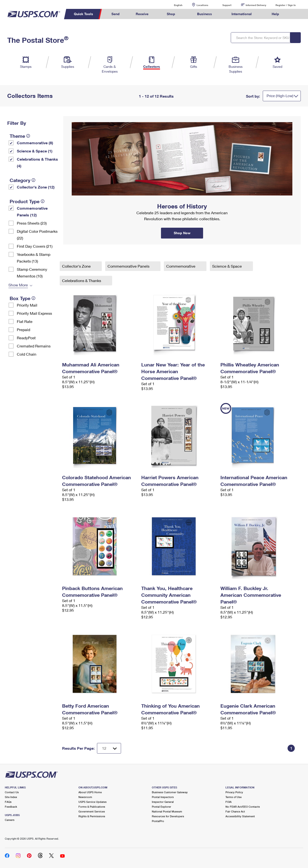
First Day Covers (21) (35, 246)
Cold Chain (27, 354)
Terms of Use (234, 797)
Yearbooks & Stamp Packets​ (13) (34, 258)
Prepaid (23, 330)
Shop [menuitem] (171, 14)
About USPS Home (90, 792)
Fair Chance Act (235, 811)
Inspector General (163, 802)
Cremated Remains (34, 346)
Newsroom (85, 797)
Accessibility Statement (240, 816)
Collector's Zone (77, 266)
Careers (10, 820)
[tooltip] (28, 136)
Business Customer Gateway (170, 792)
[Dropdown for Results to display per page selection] (109, 748)
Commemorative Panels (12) (32, 211)
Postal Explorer (161, 807)
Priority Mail (27, 305)
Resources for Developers (168, 816)
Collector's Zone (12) (36, 187)
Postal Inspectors (163, 797)
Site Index (11, 797)
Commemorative (181, 266)
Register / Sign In (286, 5)
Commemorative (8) (35, 143)
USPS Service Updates (93, 802)
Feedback (11, 807)
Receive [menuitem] (142, 14)
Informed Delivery (256, 5)
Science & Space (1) (35, 151)
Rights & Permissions (92, 816)
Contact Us (12, 792)
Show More (18, 285)
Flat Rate (25, 321)
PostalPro (158, 821)
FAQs (8, 802)
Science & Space (228, 266)
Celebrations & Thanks (82, 280)
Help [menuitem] (275, 14)
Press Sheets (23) (32, 223)
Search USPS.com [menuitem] (296, 14)
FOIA (228, 802)
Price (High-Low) (280, 96)
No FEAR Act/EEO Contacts (243, 807)
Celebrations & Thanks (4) (37, 162)
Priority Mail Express (34, 313)
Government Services (92, 811)
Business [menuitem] (205, 14)
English (173, 5)
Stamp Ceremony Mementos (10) (32, 273)
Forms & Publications (92, 807)
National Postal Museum (167, 811)
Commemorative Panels (129, 266)
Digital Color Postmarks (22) (37, 235)
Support (227, 5)
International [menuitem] (242, 14)
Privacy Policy (234, 792)
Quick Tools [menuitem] (83, 14)
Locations (202, 5)
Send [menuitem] (115, 14)
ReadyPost (26, 338)
